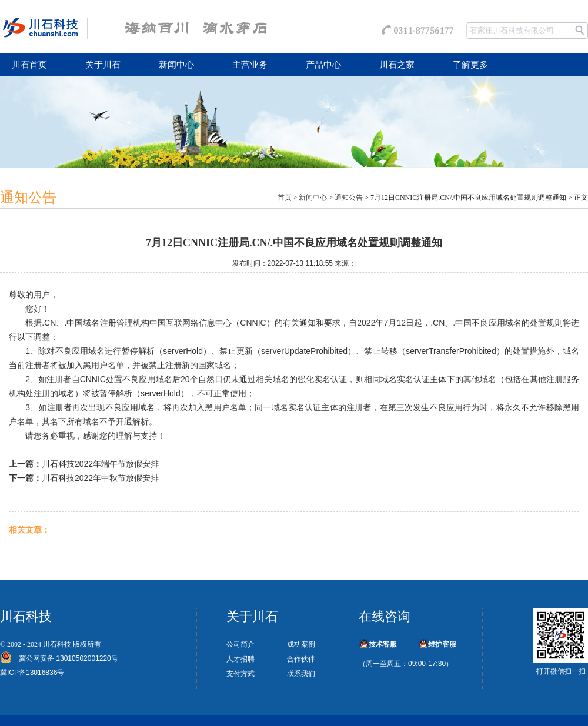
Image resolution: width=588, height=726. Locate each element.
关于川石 (103, 65)
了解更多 (470, 65)
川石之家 (397, 65)
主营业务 (250, 65)
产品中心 (323, 65)
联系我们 (301, 674)
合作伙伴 (301, 659)
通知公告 (349, 198)
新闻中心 (176, 65)
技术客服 (383, 644)
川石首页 (29, 65)
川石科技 (57, 644)
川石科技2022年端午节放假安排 (100, 464)
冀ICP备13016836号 (32, 673)
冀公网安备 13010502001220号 (65, 658)
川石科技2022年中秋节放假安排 (100, 478)
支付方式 (240, 674)
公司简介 (240, 644)
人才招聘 (240, 659)
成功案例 (301, 644)
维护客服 (442, 644)
